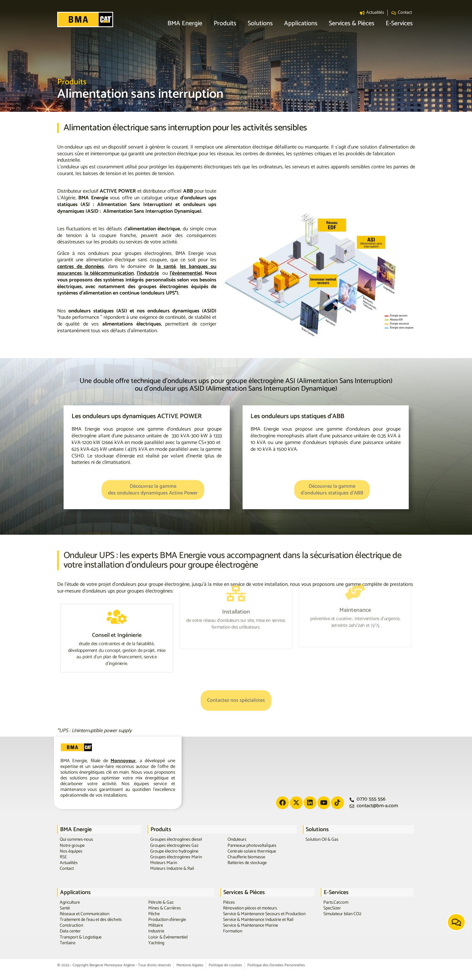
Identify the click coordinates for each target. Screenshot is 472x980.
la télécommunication (109, 273)
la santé (166, 267)
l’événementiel (186, 273)
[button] (185, 24)
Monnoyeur (123, 761)
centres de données (81, 267)
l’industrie (148, 273)
